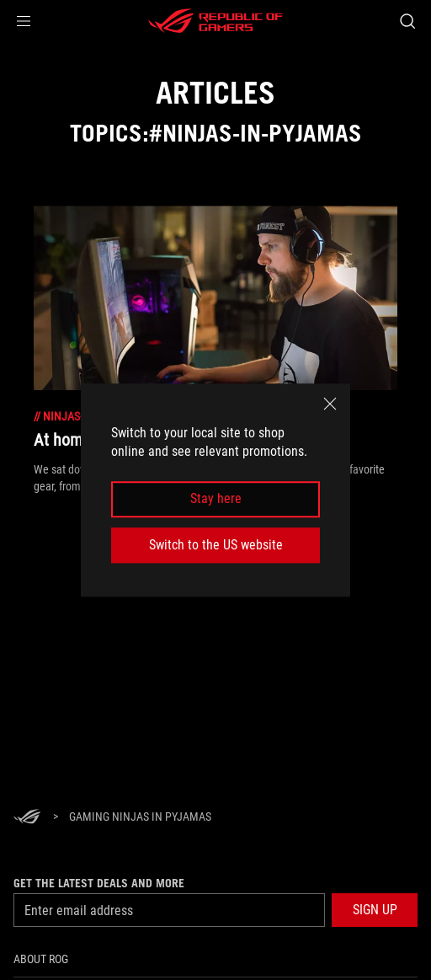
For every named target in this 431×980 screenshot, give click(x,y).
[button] (24, 21)
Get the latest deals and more (99, 883)
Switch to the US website (216, 545)
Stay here (216, 499)
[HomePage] (27, 818)
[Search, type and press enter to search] (407, 21)
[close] (330, 404)
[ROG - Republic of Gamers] (215, 21)
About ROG (41, 959)
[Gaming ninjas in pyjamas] (140, 817)
